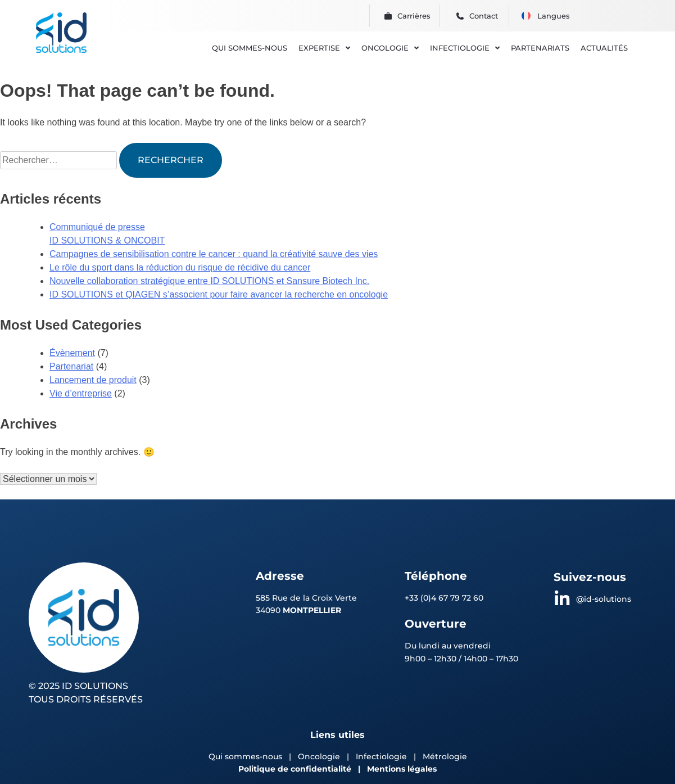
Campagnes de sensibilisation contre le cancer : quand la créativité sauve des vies (214, 254)
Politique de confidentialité (295, 769)
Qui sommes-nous (245, 756)
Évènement (72, 353)
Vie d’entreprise (81, 393)
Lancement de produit (93, 380)
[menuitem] (526, 16)
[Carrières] (388, 16)
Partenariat (71, 366)
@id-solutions (604, 599)
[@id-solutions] (562, 599)
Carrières (414, 16)
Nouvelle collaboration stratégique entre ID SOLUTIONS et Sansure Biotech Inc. (209, 281)
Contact (484, 16)
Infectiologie (381, 756)
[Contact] (460, 16)
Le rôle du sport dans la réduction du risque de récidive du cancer (180, 267)
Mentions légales (402, 769)
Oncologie (320, 756)
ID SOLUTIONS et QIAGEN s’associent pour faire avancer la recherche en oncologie (219, 294)
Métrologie (445, 756)
